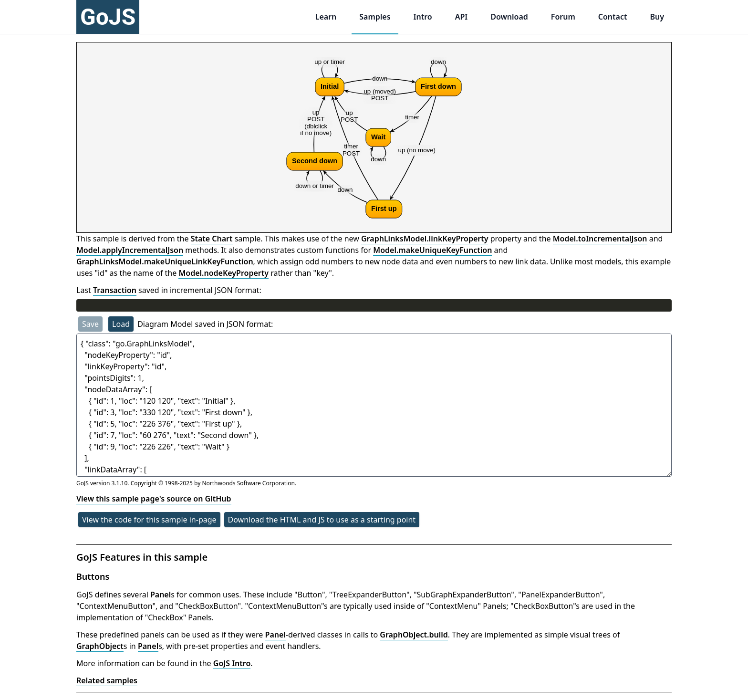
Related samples (107, 680)
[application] (374, 137)
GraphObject (100, 646)
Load (121, 324)
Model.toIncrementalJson (600, 239)
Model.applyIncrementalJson (130, 250)
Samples (375, 17)
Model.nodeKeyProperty (223, 273)
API (462, 17)
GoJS (108, 17)
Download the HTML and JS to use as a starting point (322, 520)
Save (90, 324)
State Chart (212, 239)
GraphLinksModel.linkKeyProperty (425, 239)
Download (509, 17)
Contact (613, 17)
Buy (657, 17)
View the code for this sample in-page (149, 520)
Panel (161, 595)
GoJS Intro (232, 663)
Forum (563, 17)
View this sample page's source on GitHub (154, 499)
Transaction (115, 290)
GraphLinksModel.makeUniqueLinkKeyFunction (165, 261)
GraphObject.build (414, 635)
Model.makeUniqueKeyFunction (432, 250)
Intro (423, 17)
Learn (326, 17)
